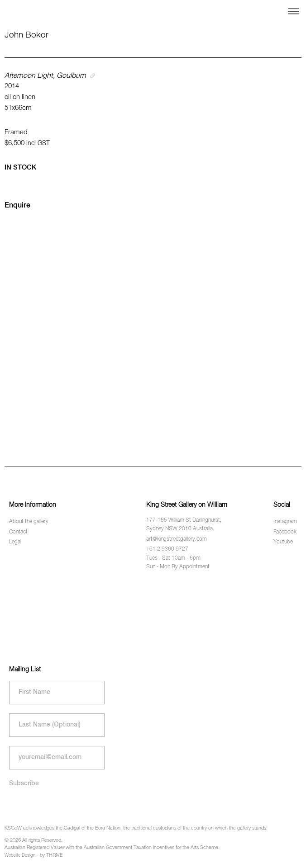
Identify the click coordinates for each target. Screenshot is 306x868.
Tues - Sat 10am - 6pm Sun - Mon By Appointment (178, 563)
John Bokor (26, 35)
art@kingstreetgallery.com (177, 539)
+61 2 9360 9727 (167, 549)
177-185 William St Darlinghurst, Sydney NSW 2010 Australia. (184, 525)
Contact (18, 532)
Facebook (285, 532)
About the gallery (29, 522)
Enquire (17, 206)
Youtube (283, 542)
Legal (15, 542)
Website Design (20, 855)
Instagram (285, 522)
